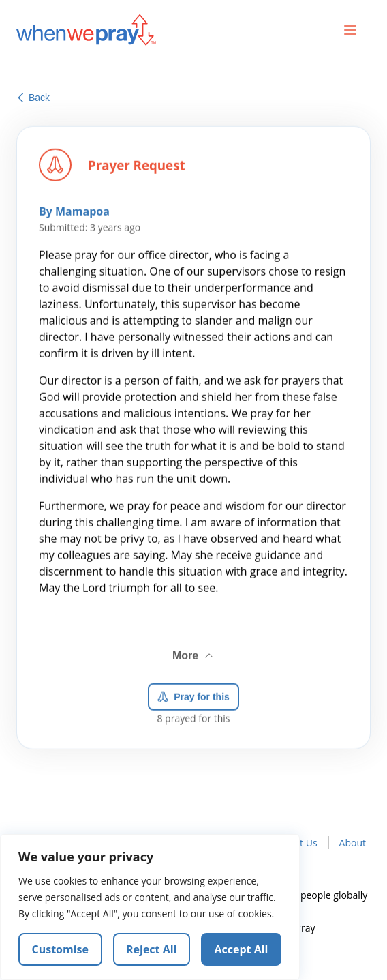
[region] (150, 907)
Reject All (151, 949)
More (194, 653)
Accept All (242, 949)
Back (34, 98)
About (353, 843)
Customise (61, 949)
